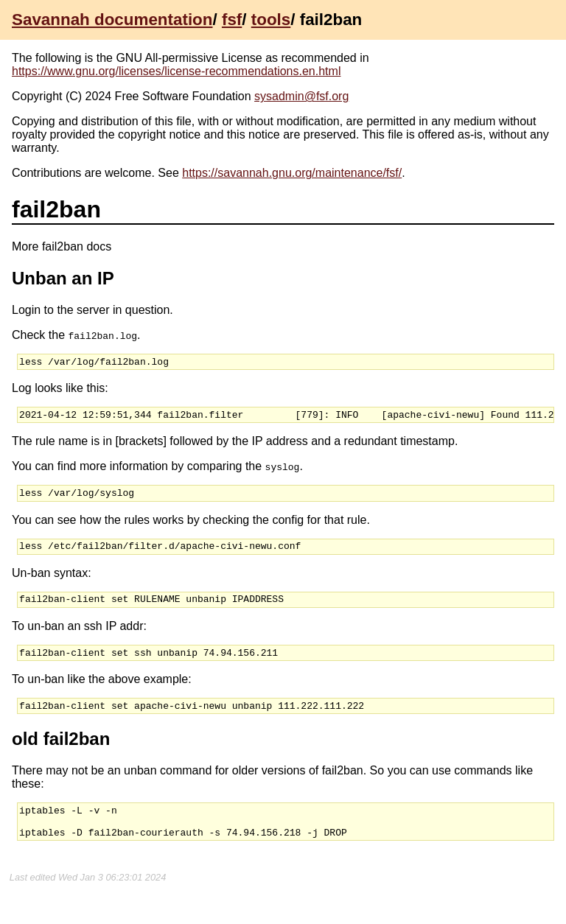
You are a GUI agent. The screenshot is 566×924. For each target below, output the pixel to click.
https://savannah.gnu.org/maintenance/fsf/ (292, 173)
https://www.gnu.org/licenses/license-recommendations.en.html (176, 71)
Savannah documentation (112, 20)
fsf (232, 20)
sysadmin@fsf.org (301, 96)
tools (271, 20)
